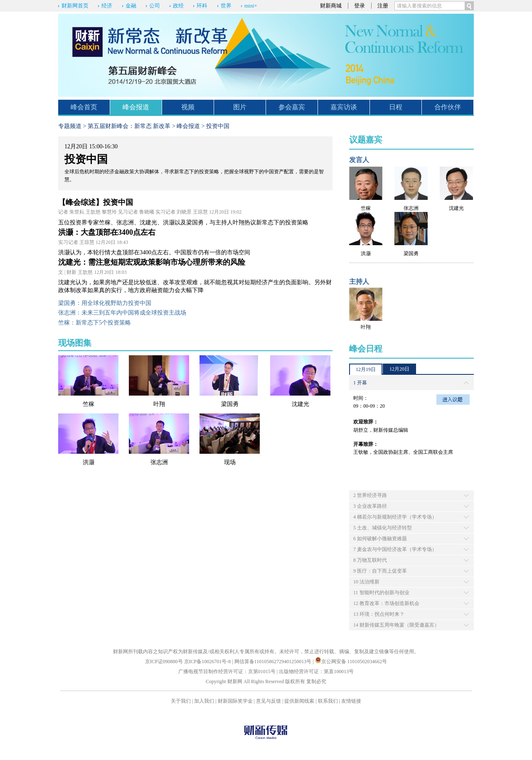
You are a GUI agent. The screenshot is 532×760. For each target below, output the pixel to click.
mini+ (251, 6)
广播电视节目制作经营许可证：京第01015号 (227, 671)
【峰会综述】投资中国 (96, 202)
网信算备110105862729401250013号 (274, 662)
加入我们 (204, 701)
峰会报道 (136, 107)
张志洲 (159, 462)
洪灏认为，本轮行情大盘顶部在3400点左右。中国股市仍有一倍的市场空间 (154, 252)
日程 (396, 107)
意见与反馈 (268, 701)
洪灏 (89, 462)
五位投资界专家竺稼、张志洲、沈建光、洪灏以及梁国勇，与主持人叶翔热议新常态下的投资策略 (183, 223)
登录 (360, 6)
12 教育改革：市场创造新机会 (386, 603)
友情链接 (351, 701)
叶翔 (159, 404)
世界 (226, 6)
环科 (202, 6)
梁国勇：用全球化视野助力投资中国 (105, 303)
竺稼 (89, 404)
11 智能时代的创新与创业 (381, 593)
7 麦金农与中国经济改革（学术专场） (395, 549)
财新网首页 (75, 6)
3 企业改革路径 (370, 506)
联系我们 (328, 701)
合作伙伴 (448, 107)
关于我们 (181, 701)
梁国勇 (230, 404)
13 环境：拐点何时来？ (379, 614)
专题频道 (70, 126)
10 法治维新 (366, 582)
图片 (240, 107)
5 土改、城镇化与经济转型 (383, 528)
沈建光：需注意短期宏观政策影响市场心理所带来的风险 (152, 262)
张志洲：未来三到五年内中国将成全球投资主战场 (122, 313)
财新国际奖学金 (235, 701)
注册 (383, 6)
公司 (155, 6)
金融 (131, 6)
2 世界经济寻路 (370, 495)
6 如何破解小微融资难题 (380, 539)
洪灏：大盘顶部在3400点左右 (107, 232)
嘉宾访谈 (344, 107)
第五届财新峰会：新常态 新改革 (129, 126)
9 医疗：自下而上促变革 (380, 571)
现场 (230, 462)
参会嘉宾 (292, 107)
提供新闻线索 (299, 701)
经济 (107, 6)
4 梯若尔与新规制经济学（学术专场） (395, 517)
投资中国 (218, 126)
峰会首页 (84, 107)
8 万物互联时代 (370, 560)
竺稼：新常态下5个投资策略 (95, 323)
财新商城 (331, 6)
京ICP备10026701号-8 (208, 662)
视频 (188, 107)
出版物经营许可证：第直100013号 (316, 671)
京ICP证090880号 (164, 662)
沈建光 (300, 404)
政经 (178, 6)
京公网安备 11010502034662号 (351, 662)
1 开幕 (360, 383)
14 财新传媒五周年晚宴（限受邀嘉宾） (396, 625)
